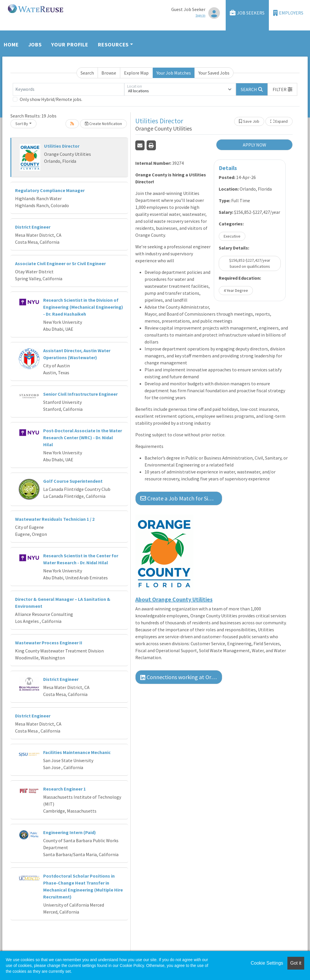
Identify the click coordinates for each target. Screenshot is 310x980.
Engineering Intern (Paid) (70, 832)
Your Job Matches (174, 73)
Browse (109, 73)
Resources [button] (113, 45)
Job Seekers (247, 13)
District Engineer (33, 227)
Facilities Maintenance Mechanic (77, 752)
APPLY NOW (255, 145)
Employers (288, 13)
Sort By (22, 124)
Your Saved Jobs (214, 73)
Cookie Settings (267, 963)
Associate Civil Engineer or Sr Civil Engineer (60, 263)
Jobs (35, 45)
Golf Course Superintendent (73, 481)
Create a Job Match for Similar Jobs (181, 498)
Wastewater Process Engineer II (49, 643)
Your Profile (70, 45)
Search (87, 73)
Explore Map (136, 73)
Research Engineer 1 (64, 789)
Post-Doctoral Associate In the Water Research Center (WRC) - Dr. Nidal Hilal (83, 437)
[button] (282, 89)
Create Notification (103, 124)
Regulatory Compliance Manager (50, 190)
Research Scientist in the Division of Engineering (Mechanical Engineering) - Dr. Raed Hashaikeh (83, 307)
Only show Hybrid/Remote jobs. (51, 99)
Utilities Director (62, 146)
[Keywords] (69, 89)
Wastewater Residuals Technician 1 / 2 (55, 519)
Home (11, 45)
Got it (296, 963)
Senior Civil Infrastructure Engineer (80, 394)
